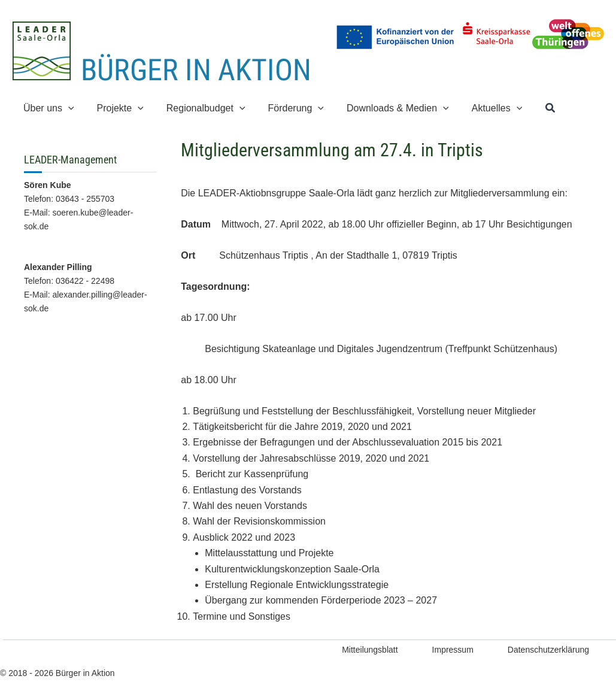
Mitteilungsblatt (370, 650)
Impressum (453, 650)
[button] (66, 108)
